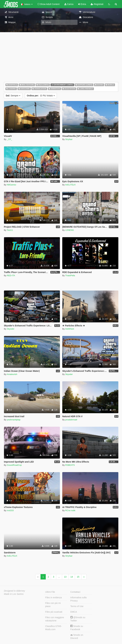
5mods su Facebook (77, 628)
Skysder (11, 329)
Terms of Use (77, 606)
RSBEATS (70, 465)
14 (72, 577)
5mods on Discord (77, 637)
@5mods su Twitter (78, 619)
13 (65, 577)
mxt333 (10, 510)
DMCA (74, 612)
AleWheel (70, 329)
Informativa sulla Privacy (78, 599)
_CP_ (9, 139)
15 (78, 577)
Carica (69, 4)
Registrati (97, 4)
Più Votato (41, 96)
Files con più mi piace (53, 605)
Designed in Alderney (15, 591)
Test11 (10, 230)
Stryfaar (69, 139)
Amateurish (12, 374)
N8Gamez (12, 185)
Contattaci (75, 592)
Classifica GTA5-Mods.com (54, 628)
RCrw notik (70, 510)
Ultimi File (50, 592)
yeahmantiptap (14, 420)
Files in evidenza (54, 597)
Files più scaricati (54, 612)
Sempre (13, 96)
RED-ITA (11, 275)
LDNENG (70, 230)
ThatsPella (70, 275)
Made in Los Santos (14, 594)
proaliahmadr (71, 420)
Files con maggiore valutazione (55, 619)
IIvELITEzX (70, 185)
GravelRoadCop (14, 465)
